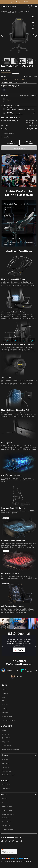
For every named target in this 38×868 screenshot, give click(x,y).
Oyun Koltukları (25, 11)
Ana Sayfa (5, 11)
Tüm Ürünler (14, 11)
